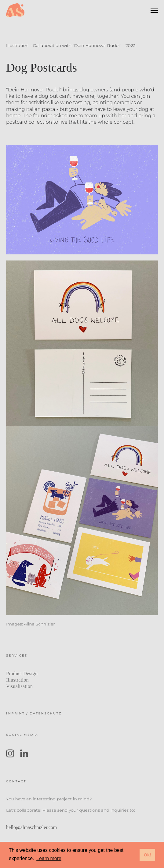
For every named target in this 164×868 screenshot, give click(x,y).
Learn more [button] (49, 858)
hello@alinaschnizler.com (31, 827)
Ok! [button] (148, 855)
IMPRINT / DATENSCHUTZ (34, 713)
